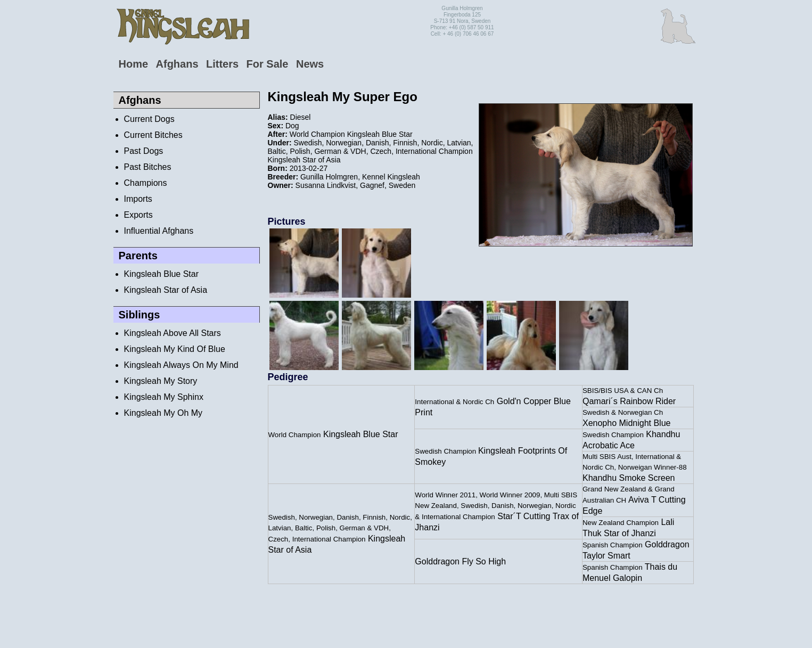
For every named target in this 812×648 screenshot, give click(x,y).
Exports (138, 215)
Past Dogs (144, 151)
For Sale (268, 64)
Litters (222, 64)
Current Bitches (153, 135)
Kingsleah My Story (161, 381)
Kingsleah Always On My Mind (181, 365)
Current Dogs (149, 119)
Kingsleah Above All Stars (173, 333)
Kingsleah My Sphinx (164, 397)
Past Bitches (148, 167)
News (310, 64)
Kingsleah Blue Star (162, 274)
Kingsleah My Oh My (163, 413)
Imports (138, 199)
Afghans (177, 64)
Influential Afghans (159, 231)
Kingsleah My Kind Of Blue (175, 349)
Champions (146, 183)
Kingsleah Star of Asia (166, 290)
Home (134, 64)
